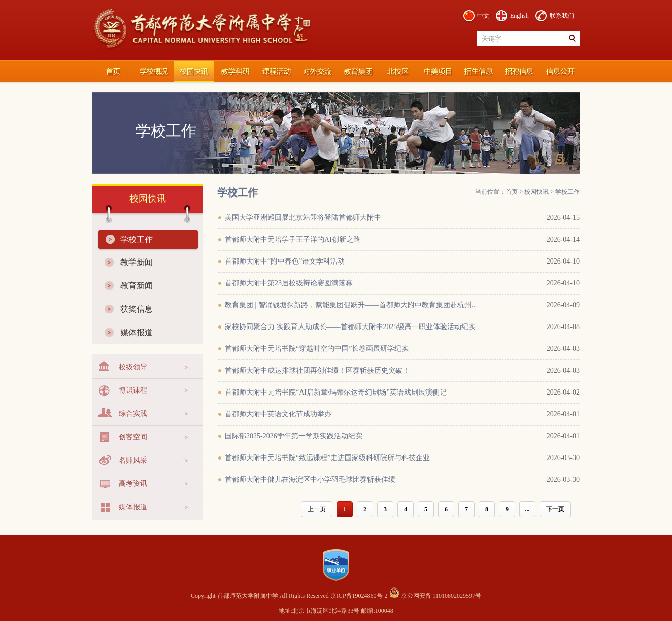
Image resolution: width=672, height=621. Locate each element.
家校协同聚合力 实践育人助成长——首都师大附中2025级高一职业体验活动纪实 (350, 327)
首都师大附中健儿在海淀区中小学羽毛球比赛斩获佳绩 (310, 480)
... (528, 509)
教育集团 (356, 72)
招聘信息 (519, 72)
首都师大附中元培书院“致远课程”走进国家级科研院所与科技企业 (327, 458)
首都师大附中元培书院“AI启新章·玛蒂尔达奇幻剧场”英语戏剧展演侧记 (336, 392)
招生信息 (478, 72)
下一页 (555, 509)
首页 (512, 192)
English (519, 16)
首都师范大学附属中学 (113, 72)
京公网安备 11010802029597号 (435, 596)
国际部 (438, 72)
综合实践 (133, 414)
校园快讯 (194, 72)
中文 (483, 16)
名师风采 (133, 460)
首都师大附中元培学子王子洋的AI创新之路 (293, 239)
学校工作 (137, 239)
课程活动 (275, 72)
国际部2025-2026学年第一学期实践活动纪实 (294, 436)
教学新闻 (137, 262)
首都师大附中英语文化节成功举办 (278, 414)
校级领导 (133, 367)
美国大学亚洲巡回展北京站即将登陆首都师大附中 (303, 218)
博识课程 (133, 390)
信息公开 (559, 72)
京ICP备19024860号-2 (360, 596)
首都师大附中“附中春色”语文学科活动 (285, 261)
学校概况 (153, 72)
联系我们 (562, 16)
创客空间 (133, 437)
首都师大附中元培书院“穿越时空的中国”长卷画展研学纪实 (317, 349)
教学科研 (234, 72)
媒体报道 (137, 332)
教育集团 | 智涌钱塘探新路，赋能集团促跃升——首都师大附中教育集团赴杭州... (351, 305)
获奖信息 (137, 309)
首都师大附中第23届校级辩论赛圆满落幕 (289, 283)
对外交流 (316, 72)
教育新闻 (137, 286)
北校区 (397, 72)
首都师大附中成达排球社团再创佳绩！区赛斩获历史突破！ (317, 370)
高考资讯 (133, 484)
